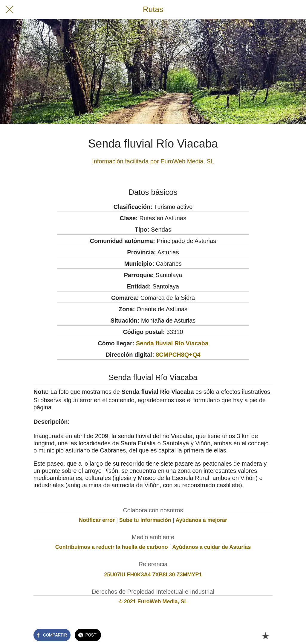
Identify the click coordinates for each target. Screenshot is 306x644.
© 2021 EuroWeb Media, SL (153, 602)
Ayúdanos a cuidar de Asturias (212, 547)
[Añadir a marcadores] (265, 636)
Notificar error (97, 520)
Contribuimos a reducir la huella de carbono (112, 547)
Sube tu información (145, 520)
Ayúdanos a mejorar (201, 520)
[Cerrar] (10, 10)
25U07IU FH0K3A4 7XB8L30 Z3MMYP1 (153, 575)
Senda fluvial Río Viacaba (172, 343)
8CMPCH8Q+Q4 (178, 355)
